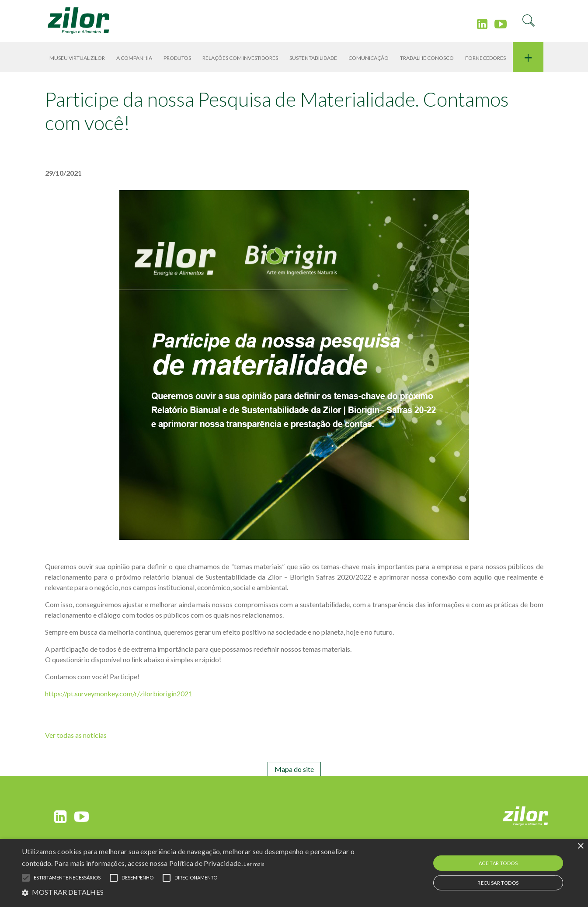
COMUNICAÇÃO (369, 58)
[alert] (294, 873)
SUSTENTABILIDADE (313, 58)
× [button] (580, 846)
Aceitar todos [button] (498, 863)
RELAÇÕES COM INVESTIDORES (240, 58)
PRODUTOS (177, 58)
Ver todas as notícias (76, 735)
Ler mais (254, 864)
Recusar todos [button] (498, 883)
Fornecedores (485, 58)
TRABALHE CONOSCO (427, 58)
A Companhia (134, 58)
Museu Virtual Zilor (77, 58)
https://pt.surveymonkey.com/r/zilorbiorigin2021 (119, 693)
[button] (199, 892)
